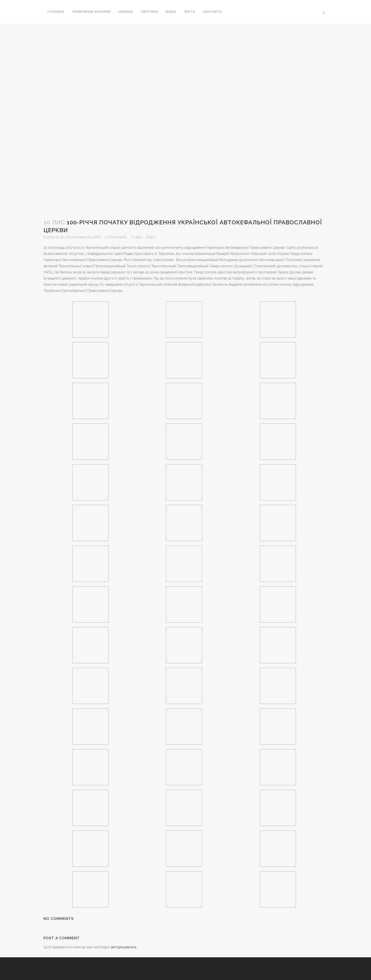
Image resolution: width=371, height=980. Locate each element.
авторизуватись (124, 947)
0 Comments (116, 237)
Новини (81, 237)
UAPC (97, 237)
